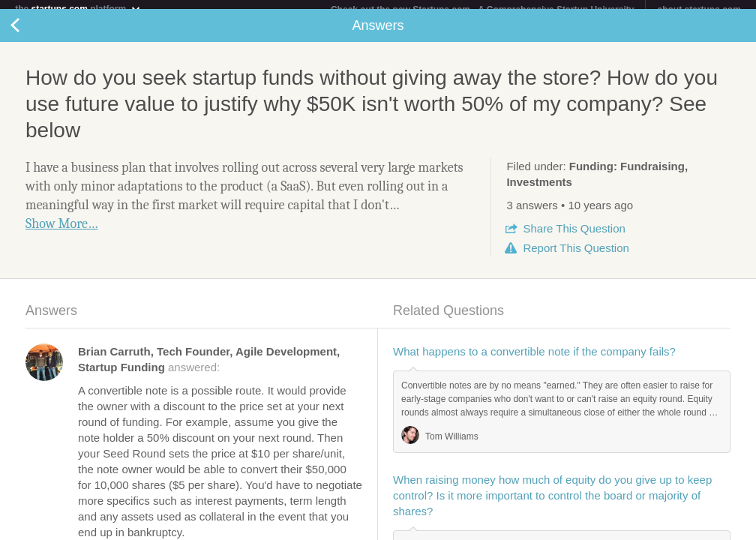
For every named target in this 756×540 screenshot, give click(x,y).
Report (576, 257)
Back (30, 34)
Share (574, 237)
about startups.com (699, 10)
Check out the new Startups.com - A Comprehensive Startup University (483, 10)
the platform (78, 9)
